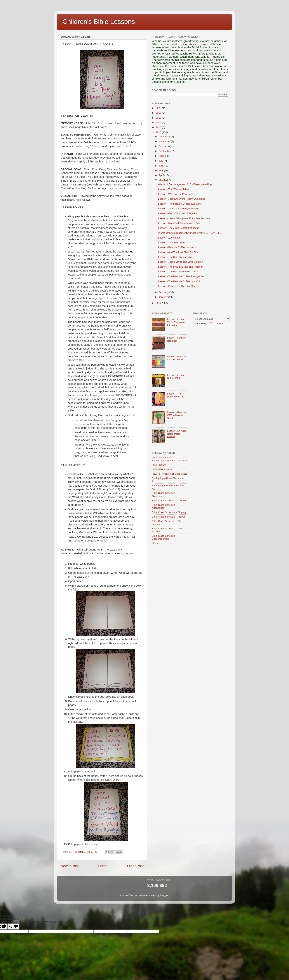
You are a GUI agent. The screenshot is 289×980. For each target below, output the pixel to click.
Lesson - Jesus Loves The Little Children (181, 262)
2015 (159, 132)
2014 (159, 303)
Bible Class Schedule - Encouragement (164, 537)
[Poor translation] (13, 926)
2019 (159, 113)
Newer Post (70, 866)
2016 (159, 127)
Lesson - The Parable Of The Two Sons (180, 204)
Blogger (164, 895)
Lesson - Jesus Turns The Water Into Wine (176, 322)
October (163, 146)
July (161, 161)
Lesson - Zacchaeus (169, 238)
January (163, 297)
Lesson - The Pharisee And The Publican (181, 267)
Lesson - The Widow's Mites (174, 189)
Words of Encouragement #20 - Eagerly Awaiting (185, 184)
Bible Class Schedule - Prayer (168, 517)
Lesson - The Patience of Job (176, 395)
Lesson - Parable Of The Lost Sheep (178, 286)
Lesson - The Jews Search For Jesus (179, 228)
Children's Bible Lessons (99, 22)
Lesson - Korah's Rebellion (176, 339)
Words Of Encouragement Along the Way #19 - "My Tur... (190, 233)
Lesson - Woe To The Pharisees (176, 194)
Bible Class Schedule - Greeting (169, 500)
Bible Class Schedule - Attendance (164, 506)
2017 (159, 123)
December (165, 137)
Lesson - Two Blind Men (171, 242)
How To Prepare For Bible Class (170, 474)
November (165, 141)
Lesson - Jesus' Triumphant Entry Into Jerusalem (185, 218)
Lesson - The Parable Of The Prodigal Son (182, 276)
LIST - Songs (159, 465)
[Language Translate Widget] (211, 319)
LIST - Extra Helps (162, 469)
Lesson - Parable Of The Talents (176, 358)
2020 (159, 108)
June (162, 166)
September (165, 151)
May (161, 170)
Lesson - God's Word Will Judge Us (178, 213)
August (163, 156)
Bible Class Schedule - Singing (169, 512)
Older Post (135, 866)
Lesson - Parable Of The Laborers (177, 247)
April (162, 175)
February (164, 292)
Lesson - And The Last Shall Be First (178, 252)
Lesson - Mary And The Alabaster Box (179, 223)
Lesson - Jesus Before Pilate (175, 377)
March (162, 180)
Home (103, 866)
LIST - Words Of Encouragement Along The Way (169, 459)
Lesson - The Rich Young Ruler (175, 257)
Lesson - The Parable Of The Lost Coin (180, 281)
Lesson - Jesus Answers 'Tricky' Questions (182, 199)
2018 (159, 118)
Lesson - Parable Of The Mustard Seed (176, 415)
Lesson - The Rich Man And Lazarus (178, 272)
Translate (216, 324)
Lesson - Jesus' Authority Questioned (179, 209)
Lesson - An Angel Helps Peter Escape (177, 434)
